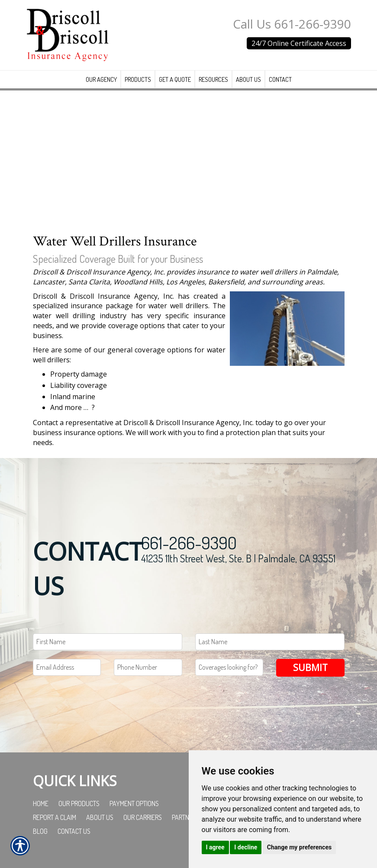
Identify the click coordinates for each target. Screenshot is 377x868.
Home (41, 803)
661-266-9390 (189, 542)
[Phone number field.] (148, 667)
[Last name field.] (270, 641)
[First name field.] (108, 641)
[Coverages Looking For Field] (229, 667)
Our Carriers (143, 817)
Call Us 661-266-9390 (292, 24)
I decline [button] (246, 847)
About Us (100, 817)
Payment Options (134, 803)
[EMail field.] (67, 667)
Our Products (79, 803)
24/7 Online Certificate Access (299, 43)
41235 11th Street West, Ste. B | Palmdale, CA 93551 (238, 558)
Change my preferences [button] (299, 847)
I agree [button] (215, 847)
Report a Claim (55, 817)
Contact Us (74, 831)
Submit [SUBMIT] (310, 667)
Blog (40, 831)
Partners (186, 817)
